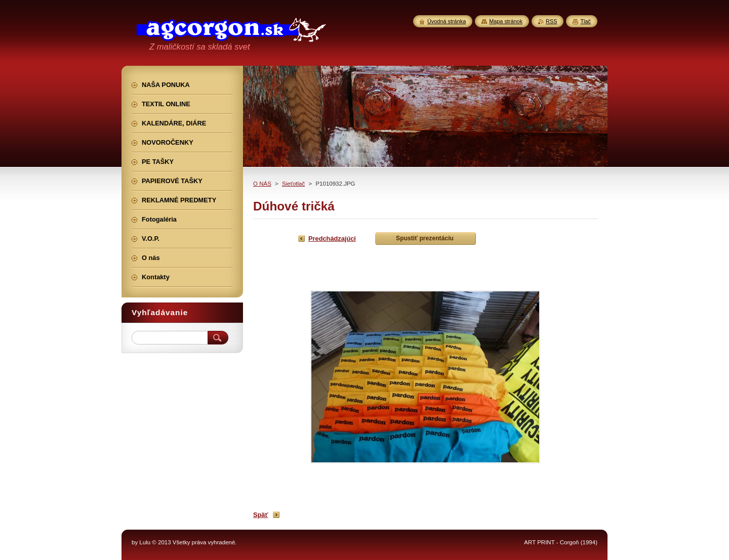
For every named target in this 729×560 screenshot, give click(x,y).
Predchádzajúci (332, 239)
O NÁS (262, 184)
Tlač (585, 21)
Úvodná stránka (447, 21)
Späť (261, 515)
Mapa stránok (506, 21)
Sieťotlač (293, 184)
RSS (551, 21)
